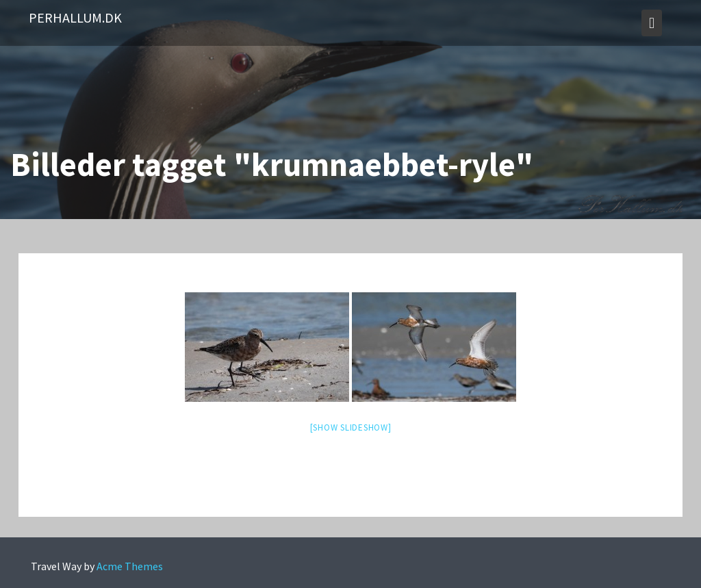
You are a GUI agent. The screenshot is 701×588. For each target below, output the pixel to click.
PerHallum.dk (75, 17)
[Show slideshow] (351, 427)
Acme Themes (130, 566)
